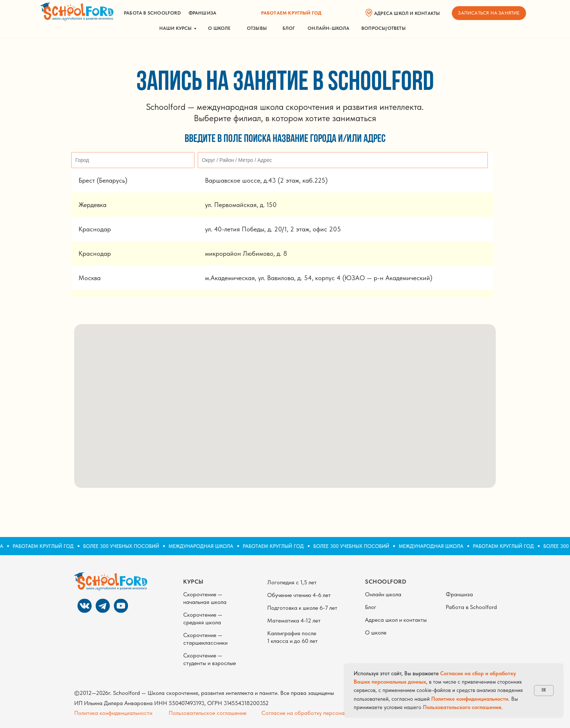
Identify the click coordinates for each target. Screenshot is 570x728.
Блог (371, 607)
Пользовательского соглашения (462, 707)
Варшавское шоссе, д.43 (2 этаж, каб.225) (266, 180)
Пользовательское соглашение (208, 713)
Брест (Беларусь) (103, 180)
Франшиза (459, 594)
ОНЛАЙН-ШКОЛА (328, 28)
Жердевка (93, 205)
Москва (90, 278)
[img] (77, 12)
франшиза (203, 13)
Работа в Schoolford (471, 607)
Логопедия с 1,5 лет (292, 582)
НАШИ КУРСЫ (176, 28)
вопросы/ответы (384, 28)
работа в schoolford (152, 13)
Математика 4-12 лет (294, 620)
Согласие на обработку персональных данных (320, 713)
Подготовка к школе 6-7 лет (302, 608)
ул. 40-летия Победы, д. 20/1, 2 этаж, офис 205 (273, 229)
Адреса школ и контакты (396, 620)
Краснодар (95, 229)
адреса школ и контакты (407, 13)
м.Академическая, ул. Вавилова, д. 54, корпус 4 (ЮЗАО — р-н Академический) (319, 278)
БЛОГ (289, 28)
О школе (219, 28)
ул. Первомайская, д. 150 (241, 205)
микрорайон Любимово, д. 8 (246, 253)
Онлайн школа (383, 594)
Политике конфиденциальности (470, 699)
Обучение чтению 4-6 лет (299, 595)
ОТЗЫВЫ (257, 28)
